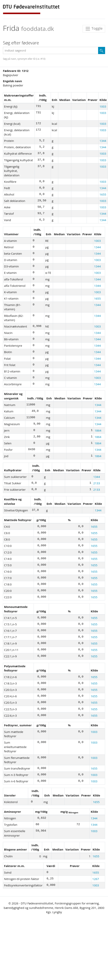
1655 (103, 194)
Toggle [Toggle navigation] (94, 29)
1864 (98, 430)
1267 (96, 879)
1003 (103, 106)
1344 (103, 141)
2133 (97, 483)
